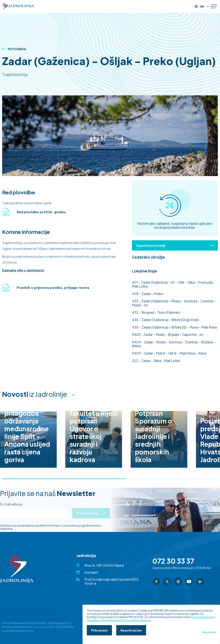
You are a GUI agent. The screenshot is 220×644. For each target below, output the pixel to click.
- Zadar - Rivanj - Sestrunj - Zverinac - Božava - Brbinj (174, 344)
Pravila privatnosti (202, 617)
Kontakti (91, 572)
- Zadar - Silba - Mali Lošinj (156, 361)
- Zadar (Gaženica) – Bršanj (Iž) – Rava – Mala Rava (174, 327)
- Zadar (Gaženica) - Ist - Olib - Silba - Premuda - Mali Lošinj (173, 284)
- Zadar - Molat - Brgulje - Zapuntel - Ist (168, 334)
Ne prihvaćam (131, 630)
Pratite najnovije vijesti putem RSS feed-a (112, 581)
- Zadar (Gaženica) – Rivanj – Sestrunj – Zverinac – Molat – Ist (174, 303)
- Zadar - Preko (148, 294)
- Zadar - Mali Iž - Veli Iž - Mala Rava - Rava (169, 353)
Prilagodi (209, 632)
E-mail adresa (11, 504)
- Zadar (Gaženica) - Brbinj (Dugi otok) (165, 320)
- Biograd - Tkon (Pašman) (156, 312)
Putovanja (14, 49)
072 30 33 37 (173, 561)
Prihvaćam (99, 630)
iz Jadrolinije (35, 394)
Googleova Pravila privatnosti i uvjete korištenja (119, 620)
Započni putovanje (175, 245)
